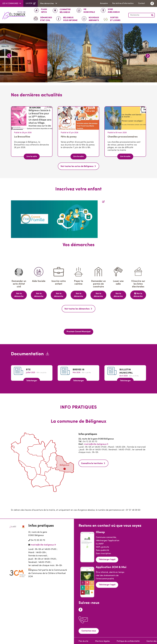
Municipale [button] (89, 11)
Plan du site (83, 640)
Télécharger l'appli (107, 559)
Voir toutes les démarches (77, 308)
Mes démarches (47, 4)
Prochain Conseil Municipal (79, 331)
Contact (142, 3)
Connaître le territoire (92, 462)
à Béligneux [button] (114, 11)
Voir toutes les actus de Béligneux (77, 166)
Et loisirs (115, 19)
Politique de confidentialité (128, 640)
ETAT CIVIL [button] (46, 19)
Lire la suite (32, 157)
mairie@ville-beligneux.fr (96, 443)
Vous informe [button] (70, 19)
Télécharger (32, 380)
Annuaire (104, 3)
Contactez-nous (88, 630)
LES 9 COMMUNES (10, 4)
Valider (152, 15)
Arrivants (94, 19)
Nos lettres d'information (123, 3)
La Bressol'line (22, 137)
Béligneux (65, 11)
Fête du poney (69, 137)
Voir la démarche (19, 295)
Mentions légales (102, 640)
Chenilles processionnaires (123, 137)
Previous (9, 56)
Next (148, 56)
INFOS (44, 11)
